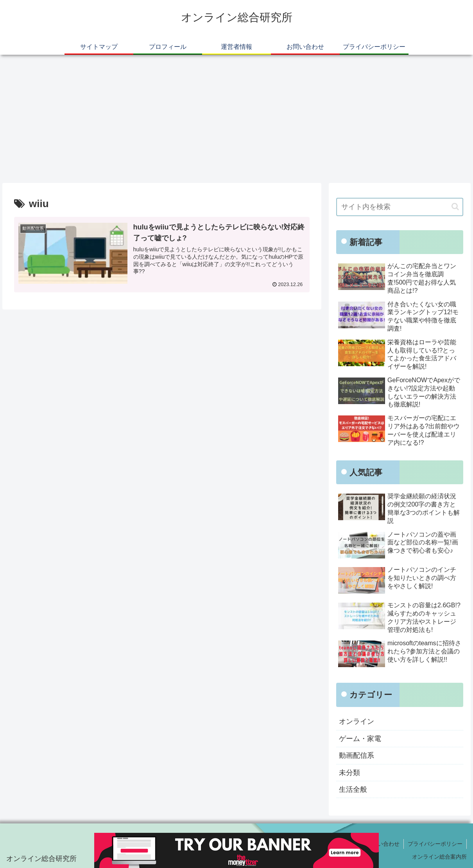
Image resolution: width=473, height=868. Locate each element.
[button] (455, 207)
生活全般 (353, 789)
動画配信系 (357, 755)
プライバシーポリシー (435, 844)
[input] (400, 207)
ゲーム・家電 (360, 739)
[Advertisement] (236, 119)
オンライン (357, 721)
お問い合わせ (383, 844)
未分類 (349, 773)
